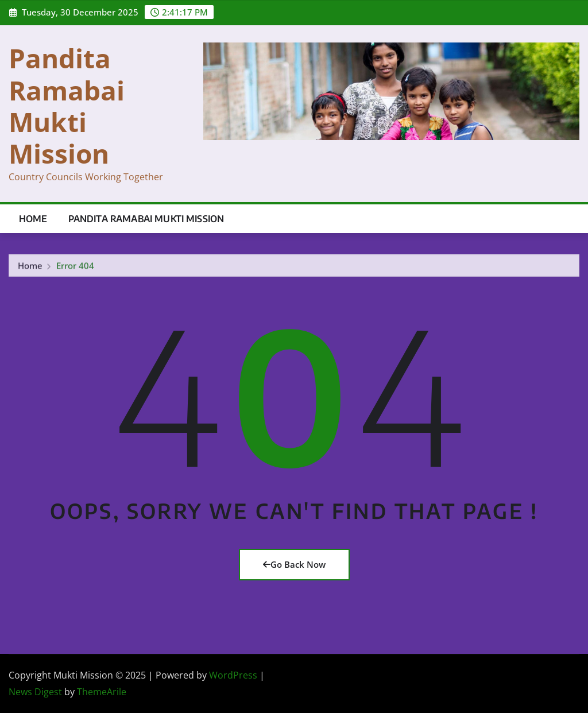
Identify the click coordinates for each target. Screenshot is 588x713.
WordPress (233, 675)
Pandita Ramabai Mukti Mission (67, 106)
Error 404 (75, 267)
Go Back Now (294, 564)
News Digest (35, 692)
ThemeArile (102, 692)
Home (33, 219)
